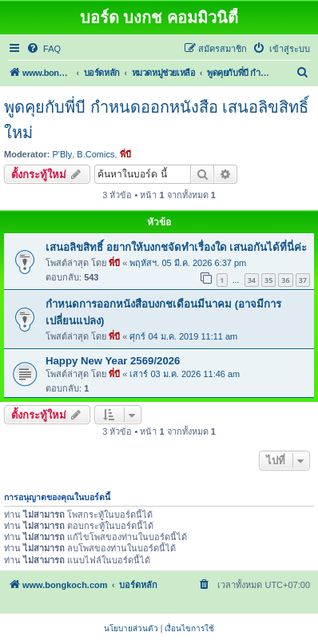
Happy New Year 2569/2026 (113, 361)
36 (285, 280)
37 (303, 280)
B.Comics (95, 154)
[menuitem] (44, 49)
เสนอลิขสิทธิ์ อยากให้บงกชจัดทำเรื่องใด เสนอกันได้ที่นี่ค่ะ (176, 247)
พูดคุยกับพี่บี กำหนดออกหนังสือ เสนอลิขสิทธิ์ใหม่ (156, 120)
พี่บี (125, 154)
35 (268, 280)
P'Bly (63, 154)
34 (252, 280)
